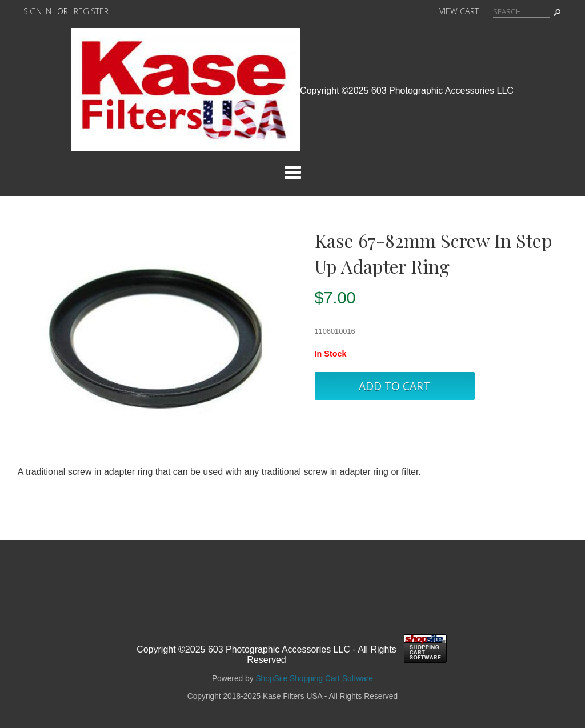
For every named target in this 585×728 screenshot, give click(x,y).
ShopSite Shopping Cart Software (314, 679)
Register (91, 11)
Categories (292, 172)
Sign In (37, 11)
